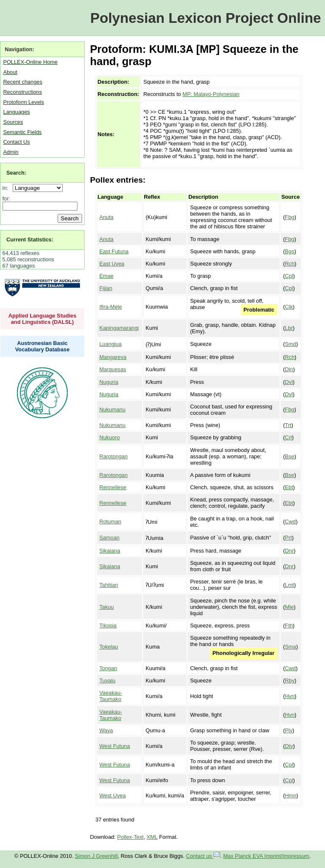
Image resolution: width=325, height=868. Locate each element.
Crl (288, 437)
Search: (16, 173)
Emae (106, 276)
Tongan (108, 668)
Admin (11, 152)
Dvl (289, 382)
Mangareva (113, 357)
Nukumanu (113, 409)
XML (152, 837)
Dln (289, 369)
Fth (289, 626)
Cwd (290, 522)
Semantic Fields (22, 132)
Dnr (289, 551)
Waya (106, 730)
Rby (290, 680)
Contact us (203, 856)
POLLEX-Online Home (30, 62)
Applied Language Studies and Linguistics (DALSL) (43, 319)
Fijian (106, 288)
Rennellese (113, 487)
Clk (289, 307)
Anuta (106, 217)
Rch (290, 264)
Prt (288, 538)
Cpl (289, 276)
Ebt (289, 487)
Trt (288, 425)
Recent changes (22, 82)
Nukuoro (110, 437)
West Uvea (113, 795)
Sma (290, 647)
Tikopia (108, 626)
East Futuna (114, 251)
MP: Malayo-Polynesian (211, 94)
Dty (289, 746)
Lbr (289, 328)
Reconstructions (22, 92)
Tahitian (109, 585)
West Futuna (115, 746)
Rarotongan (114, 456)
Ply (289, 730)
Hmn (291, 795)
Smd (290, 344)
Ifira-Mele (111, 307)
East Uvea (112, 264)
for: (7, 199)
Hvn (290, 696)
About (10, 72)
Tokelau (109, 647)
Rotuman (110, 522)
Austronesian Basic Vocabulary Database (43, 346)
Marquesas (113, 369)
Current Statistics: (30, 240)
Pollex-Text (131, 837)
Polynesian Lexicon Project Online (205, 18)
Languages (16, 112)
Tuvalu (107, 680)
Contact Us (16, 142)
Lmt (289, 585)
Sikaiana (110, 551)
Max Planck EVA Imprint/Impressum (266, 856)
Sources (13, 122)
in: (7, 188)
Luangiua (111, 344)
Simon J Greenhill (96, 856)
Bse (289, 456)
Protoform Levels (23, 102)
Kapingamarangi (119, 328)
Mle (289, 607)
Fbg (289, 217)
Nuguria (109, 382)
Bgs (289, 251)
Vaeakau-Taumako (111, 696)
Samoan (110, 538)
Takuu (107, 607)
